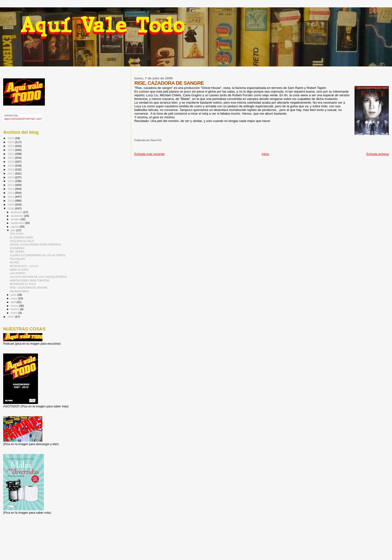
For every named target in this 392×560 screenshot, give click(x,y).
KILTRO (14, 262)
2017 (11, 173)
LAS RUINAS (18, 273)
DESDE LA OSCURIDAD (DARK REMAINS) (35, 244)
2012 (11, 193)
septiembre (18, 223)
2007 (11, 317)
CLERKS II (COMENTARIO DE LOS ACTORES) (38, 255)
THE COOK (17, 234)
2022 (11, 154)
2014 (11, 185)
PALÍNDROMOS (19, 291)
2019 (11, 165)
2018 (11, 169)
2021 (11, 158)
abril (14, 302)
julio (14, 230)
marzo (15, 306)
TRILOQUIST (18, 259)
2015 (11, 181)
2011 (11, 197)
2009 (11, 204)
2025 (11, 142)
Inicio (265, 154)
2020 (11, 162)
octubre (16, 219)
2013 (11, 189)
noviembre (18, 216)
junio (14, 295)
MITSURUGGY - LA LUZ (24, 266)
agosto (15, 227)
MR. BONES (17, 252)
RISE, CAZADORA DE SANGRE (29, 288)
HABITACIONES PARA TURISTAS (30, 280)
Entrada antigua (378, 154)
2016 (11, 177)
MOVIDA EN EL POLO (23, 284)
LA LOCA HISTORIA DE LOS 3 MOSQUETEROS (38, 277)
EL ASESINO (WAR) (22, 237)
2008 (11, 208)
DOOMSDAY (17, 248)
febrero (15, 309)
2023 (11, 150)
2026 (11, 138)
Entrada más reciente (149, 154)
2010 (11, 201)
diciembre (17, 212)
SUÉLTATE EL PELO (22, 241)
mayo (14, 298)
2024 (11, 146)
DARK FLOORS (19, 270)
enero (15, 313)
